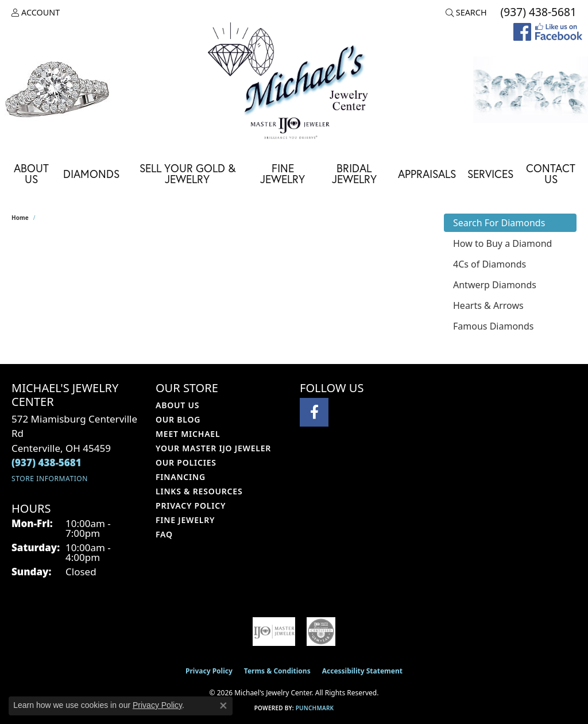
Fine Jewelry (283, 173)
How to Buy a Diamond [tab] (502, 243)
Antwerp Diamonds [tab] (495, 285)
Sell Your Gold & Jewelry (187, 173)
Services (490, 174)
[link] (537, 13)
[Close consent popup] (223, 706)
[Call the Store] (47, 462)
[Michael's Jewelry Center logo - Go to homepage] (294, 82)
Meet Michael (188, 434)
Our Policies (186, 462)
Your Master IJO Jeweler (213, 448)
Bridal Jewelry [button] (354, 173)
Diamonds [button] (91, 174)
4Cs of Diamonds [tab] (490, 264)
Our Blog (178, 419)
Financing (181, 477)
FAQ (164, 534)
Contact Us (551, 173)
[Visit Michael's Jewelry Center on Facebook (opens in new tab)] (314, 412)
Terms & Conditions (277, 671)
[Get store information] (50, 479)
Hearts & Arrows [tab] (488, 305)
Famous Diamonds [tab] (493, 326)
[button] (36, 13)
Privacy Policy (191, 506)
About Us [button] (31, 173)
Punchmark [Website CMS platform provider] (315, 708)
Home (20, 218)
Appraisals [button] (427, 174)
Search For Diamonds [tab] (499, 223)
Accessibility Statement (362, 671)
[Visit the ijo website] (274, 632)
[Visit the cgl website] (321, 632)
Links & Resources (199, 491)
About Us (177, 405)
